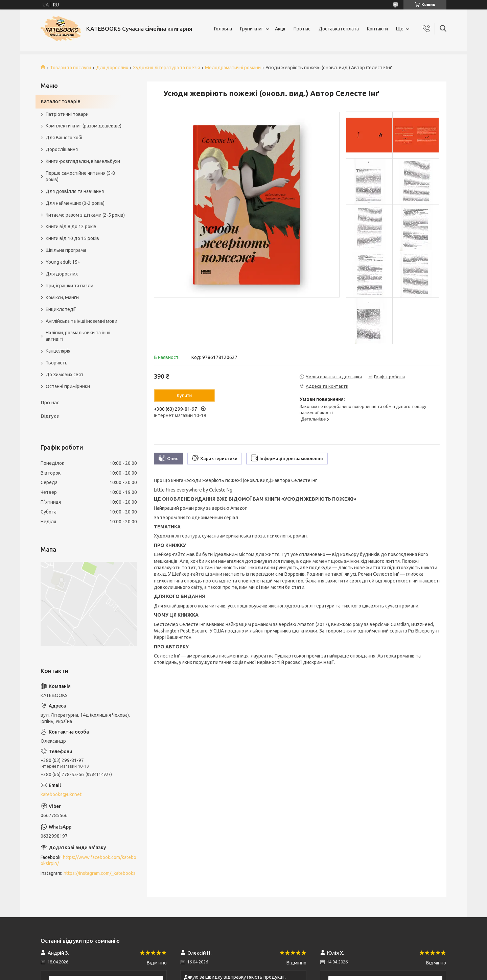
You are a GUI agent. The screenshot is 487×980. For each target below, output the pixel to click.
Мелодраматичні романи (233, 68)
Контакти (377, 29)
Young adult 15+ (63, 262)
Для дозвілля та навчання (75, 191)
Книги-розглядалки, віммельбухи (83, 161)
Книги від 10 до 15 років (72, 238)
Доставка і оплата (339, 29)
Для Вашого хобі (64, 138)
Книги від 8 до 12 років (71, 226)
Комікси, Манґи (62, 297)
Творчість (57, 363)
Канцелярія (58, 351)
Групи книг (252, 29)
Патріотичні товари (67, 114)
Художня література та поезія (166, 68)
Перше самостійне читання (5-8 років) (80, 176)
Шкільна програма (66, 250)
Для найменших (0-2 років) (75, 203)
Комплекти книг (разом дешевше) (84, 126)
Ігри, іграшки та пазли (69, 286)
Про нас (302, 29)
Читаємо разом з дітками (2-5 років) (85, 215)
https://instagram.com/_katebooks (100, 873)
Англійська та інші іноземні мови (82, 321)
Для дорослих (112, 68)
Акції (280, 29)
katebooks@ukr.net (61, 794)
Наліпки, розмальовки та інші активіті (78, 336)
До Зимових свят (65, 375)
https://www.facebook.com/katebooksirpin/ (88, 861)
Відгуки (50, 416)
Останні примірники (68, 386)
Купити (184, 396)
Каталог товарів (61, 101)
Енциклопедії (61, 309)
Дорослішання (62, 149)
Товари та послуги (71, 68)
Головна (223, 29)
